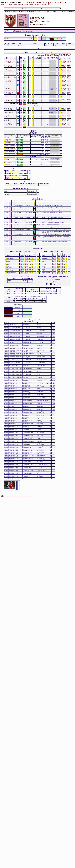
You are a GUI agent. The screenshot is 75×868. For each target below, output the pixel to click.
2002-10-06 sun (69, 100)
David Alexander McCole (10, 161)
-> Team (53, 8)
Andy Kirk (10, 100)
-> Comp (34, 8)
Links (49, 4)
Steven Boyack (10, 81)
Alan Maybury (10, 66)
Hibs (42, 4)
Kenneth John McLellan (10, 163)
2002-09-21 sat (64, 62)
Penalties (32, 11)
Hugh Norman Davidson (10, 158)
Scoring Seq (24, 11)
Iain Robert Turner (9, 164)
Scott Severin (11, 85)
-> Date (43, 8)
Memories (21, 4)
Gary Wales (11, 113)
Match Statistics (18, 304)
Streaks (47, 11)
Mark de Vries (10, 97)
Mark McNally (8, 142)
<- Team (5, 8)
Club (6, 4)
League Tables (37, 249)
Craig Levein (6, 38)
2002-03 (12, 45)
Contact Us (11, 496)
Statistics (31, 4)
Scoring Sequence (17, 169)
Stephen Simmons (10, 109)
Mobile (26, 4)
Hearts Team (8, 11)
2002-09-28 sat (69, 62)
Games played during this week (29, 320)
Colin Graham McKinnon (10, 148)
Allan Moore (8, 160)
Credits (16, 496)
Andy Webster (10, 120)
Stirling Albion (19, 45)
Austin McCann (10, 124)
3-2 (46, 45)
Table (39, 11)
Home (2, 4)
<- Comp (24, 8)
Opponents (15, 11)
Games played (71, 11)
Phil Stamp (10, 89)
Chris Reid (8, 138)
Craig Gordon (10, 116)
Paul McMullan (10, 70)
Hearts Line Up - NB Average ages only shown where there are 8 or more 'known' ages (37, 53)
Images (11, 4)
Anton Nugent (8, 139)
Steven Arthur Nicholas (10, 151)
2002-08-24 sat (64, 109)
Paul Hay (8, 141)
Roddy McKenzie (10, 62)
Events (55, 11)
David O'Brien (8, 153)
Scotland (37, 4)
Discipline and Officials (21, 188)
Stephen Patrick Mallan (10, 150)
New (45, 4)
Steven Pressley (10, 77)
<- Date (15, 8)
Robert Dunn (8, 147)
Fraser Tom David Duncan (11, 145)
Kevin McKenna (10, 73)
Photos (15, 4)
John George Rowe (9, 144)
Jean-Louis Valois (10, 93)
